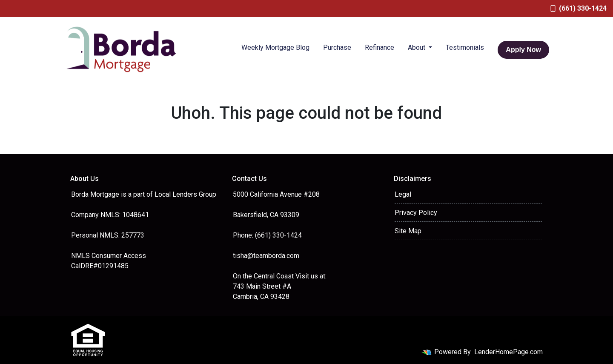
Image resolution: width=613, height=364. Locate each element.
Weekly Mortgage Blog (275, 47)
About (417, 47)
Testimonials (465, 47)
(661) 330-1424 (579, 8)
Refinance (380, 47)
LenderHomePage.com (508, 352)
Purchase (337, 47)
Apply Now (523, 50)
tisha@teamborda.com (266, 256)
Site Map (408, 231)
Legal (403, 194)
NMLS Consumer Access (109, 256)
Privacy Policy (416, 213)
